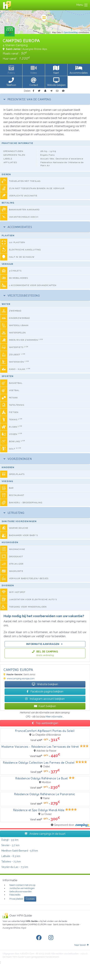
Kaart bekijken (45, 706)
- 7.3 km (11, 861)
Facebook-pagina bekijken (45, 692)
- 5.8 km (20, 851)
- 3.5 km (10, 840)
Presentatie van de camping (27, 99)
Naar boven (81, 945)
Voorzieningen (18, 459)
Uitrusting (14, 513)
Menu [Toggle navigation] (82, 5)
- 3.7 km (10, 845)
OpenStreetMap (71, 32)
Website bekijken (45, 684)
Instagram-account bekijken (45, 699)
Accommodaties (18, 227)
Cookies (30, 899)
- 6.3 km (11, 856)
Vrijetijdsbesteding (22, 295)
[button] (11, 82)
